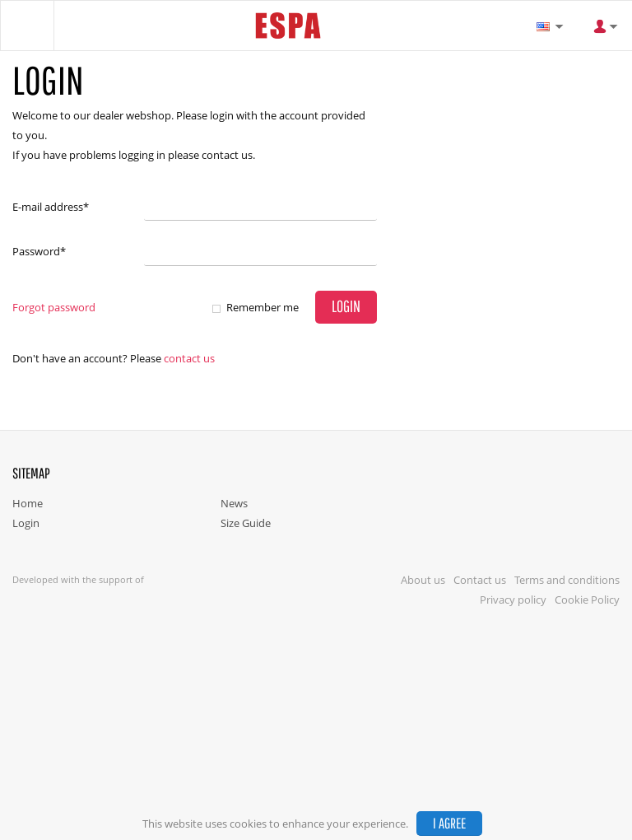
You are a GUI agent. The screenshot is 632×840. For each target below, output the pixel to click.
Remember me (263, 307)
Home (28, 503)
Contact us (189, 358)
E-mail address (51, 207)
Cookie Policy (587, 600)
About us (423, 580)
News (234, 503)
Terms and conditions (567, 580)
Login (26, 523)
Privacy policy (513, 600)
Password (39, 251)
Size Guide (246, 523)
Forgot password (54, 307)
